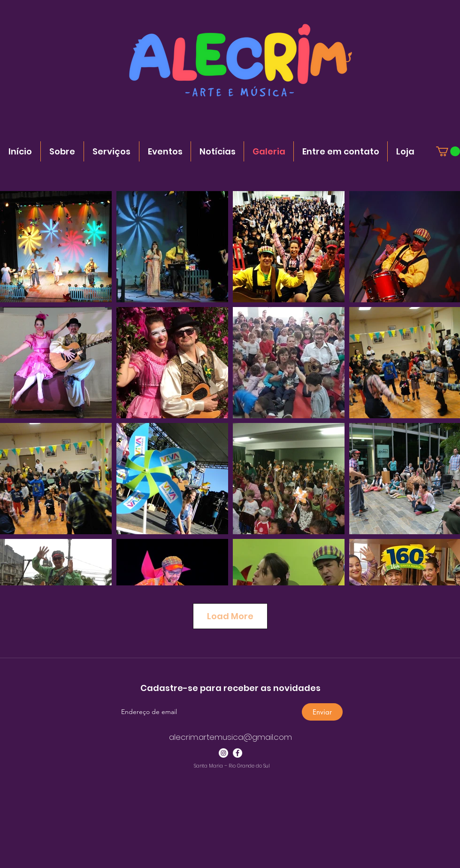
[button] (448, 151)
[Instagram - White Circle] (223, 753)
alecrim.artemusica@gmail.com (230, 737)
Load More (230, 616)
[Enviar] (322, 712)
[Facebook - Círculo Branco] (238, 753)
